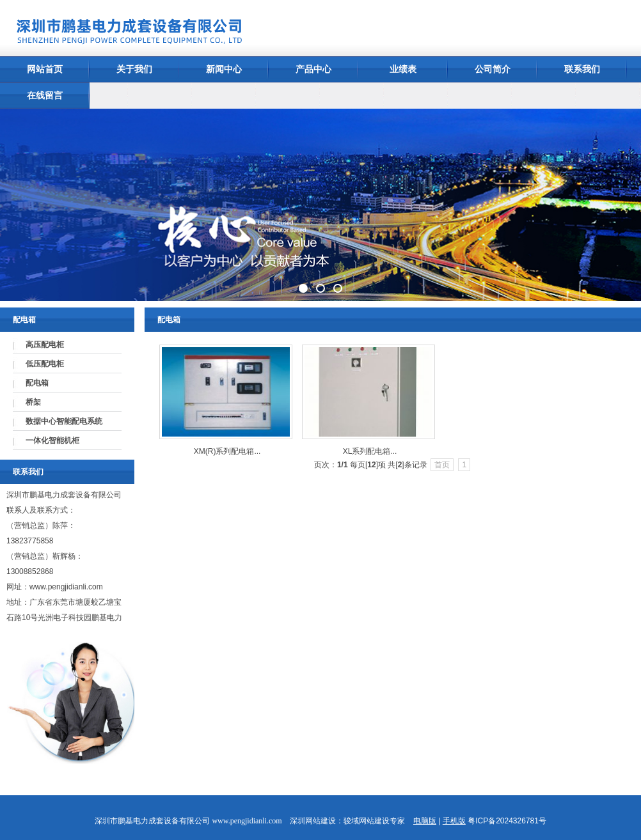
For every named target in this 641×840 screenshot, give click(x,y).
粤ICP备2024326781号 (507, 821)
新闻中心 (224, 69)
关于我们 (134, 69)
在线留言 (45, 95)
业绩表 (403, 69)
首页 (442, 465)
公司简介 (493, 69)
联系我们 (582, 69)
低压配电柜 (45, 364)
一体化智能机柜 (52, 440)
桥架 (33, 402)
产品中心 (313, 69)
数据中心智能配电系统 (64, 421)
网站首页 (45, 69)
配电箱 (37, 383)
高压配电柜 (45, 345)
